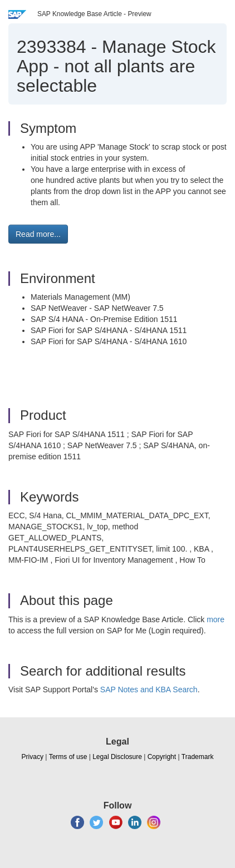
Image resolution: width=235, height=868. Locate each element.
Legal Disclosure (117, 757)
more (216, 619)
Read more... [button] (38, 234)
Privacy (33, 757)
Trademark (198, 757)
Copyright (162, 757)
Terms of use (68, 757)
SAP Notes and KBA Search (149, 690)
